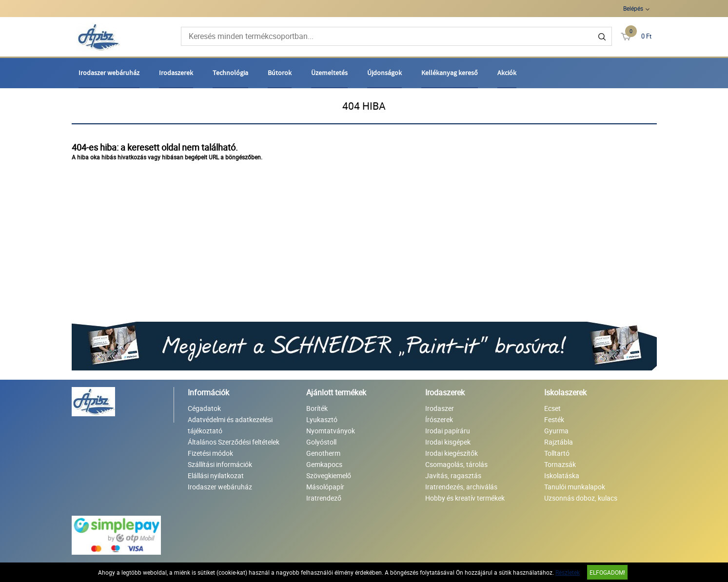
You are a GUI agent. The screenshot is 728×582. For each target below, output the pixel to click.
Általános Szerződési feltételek (234, 442)
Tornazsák (560, 464)
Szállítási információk (220, 464)
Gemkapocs (324, 464)
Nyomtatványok (331, 431)
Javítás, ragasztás (453, 475)
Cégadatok (204, 408)
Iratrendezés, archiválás (461, 487)
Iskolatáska (562, 475)
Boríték (317, 408)
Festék (554, 419)
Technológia (230, 73)
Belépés (633, 8)
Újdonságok (384, 73)
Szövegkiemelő (329, 475)
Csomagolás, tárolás (456, 464)
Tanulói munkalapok (575, 487)
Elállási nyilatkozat (216, 475)
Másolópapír (325, 487)
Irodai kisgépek (448, 442)
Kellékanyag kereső (450, 73)
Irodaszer (440, 408)
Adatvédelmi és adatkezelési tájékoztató (230, 425)
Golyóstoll (321, 442)
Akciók (507, 73)
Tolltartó (557, 453)
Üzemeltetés (329, 73)
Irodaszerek (176, 73)
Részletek (568, 572)
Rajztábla (559, 442)
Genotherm (323, 453)
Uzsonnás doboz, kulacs (581, 498)
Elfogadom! (607, 572)
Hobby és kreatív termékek (465, 498)
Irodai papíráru (448, 431)
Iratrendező (324, 498)
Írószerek (439, 419)
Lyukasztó (322, 419)
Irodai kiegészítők (452, 453)
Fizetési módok (210, 453)
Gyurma (556, 431)
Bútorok (280, 73)
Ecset (552, 408)
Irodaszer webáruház (109, 73)
